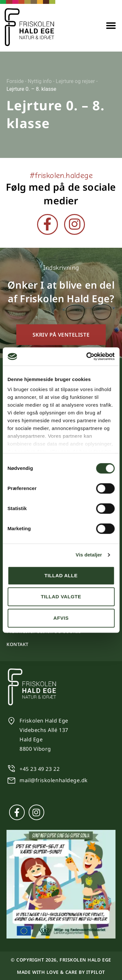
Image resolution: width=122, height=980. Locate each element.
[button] (111, 26)
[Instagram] (75, 224)
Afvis (61, 618)
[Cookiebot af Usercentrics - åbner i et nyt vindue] (87, 356)
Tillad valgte (61, 597)
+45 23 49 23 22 (40, 769)
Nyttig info (40, 81)
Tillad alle (61, 575)
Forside (15, 81)
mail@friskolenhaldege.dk (54, 780)
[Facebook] (47, 224)
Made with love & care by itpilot (61, 972)
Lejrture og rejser (75, 81)
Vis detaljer (89, 555)
